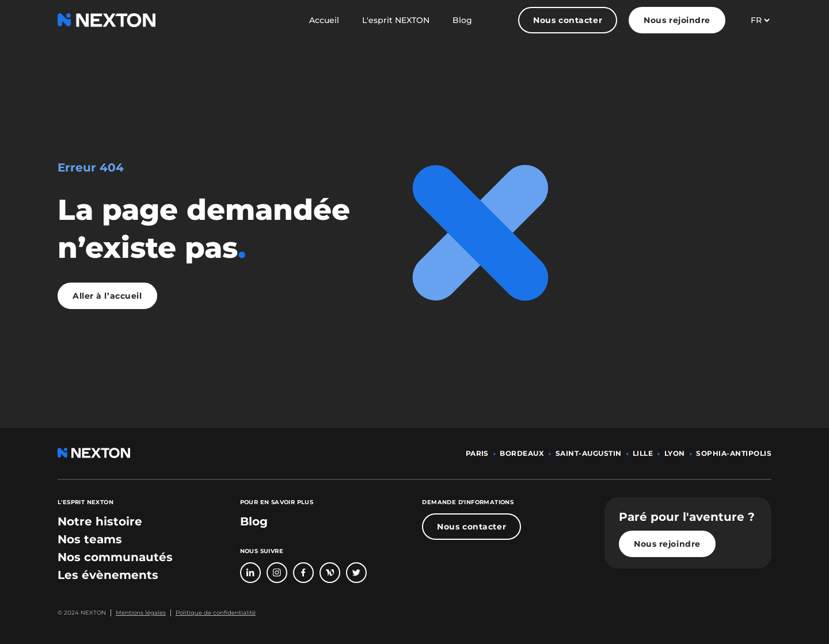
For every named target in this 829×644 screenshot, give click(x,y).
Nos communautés (115, 557)
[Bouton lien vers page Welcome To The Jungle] (330, 573)
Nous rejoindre (677, 20)
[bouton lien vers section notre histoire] (100, 521)
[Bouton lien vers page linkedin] (250, 573)
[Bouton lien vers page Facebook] (303, 573)
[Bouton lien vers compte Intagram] (277, 573)
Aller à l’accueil (107, 296)
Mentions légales (141, 613)
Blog (462, 20)
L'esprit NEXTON (396, 20)
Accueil (324, 20)
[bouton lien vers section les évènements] (108, 575)
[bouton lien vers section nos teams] (90, 539)
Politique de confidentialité (216, 613)
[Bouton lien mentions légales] (138, 613)
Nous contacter (568, 20)
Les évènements (108, 575)
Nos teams (90, 539)
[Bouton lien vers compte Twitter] (356, 573)
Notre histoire (100, 521)
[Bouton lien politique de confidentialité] (213, 613)
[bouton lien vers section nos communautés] (115, 557)
